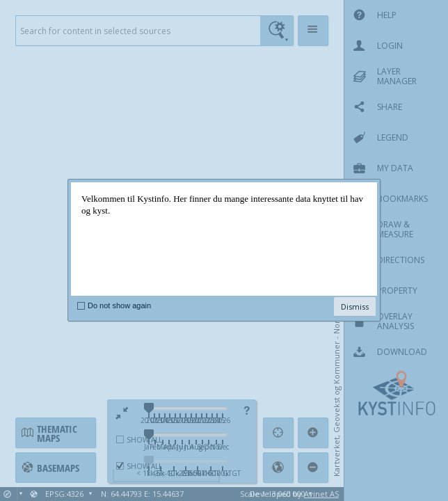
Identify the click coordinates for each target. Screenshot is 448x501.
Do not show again (119, 305)
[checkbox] (81, 305)
